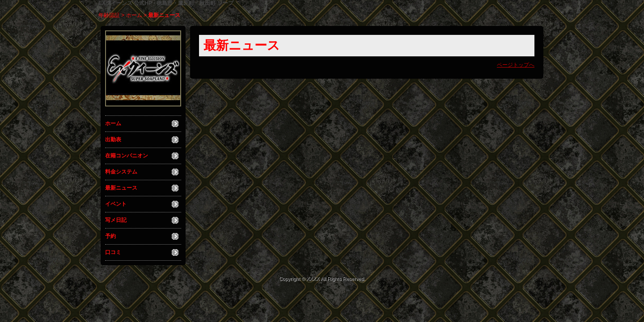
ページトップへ (516, 65)
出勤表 (113, 140)
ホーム (134, 15)
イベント (116, 204)
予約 (110, 236)
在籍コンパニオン (127, 156)
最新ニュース (121, 188)
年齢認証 (109, 15)
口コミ (113, 252)
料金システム (121, 172)
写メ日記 (116, 220)
